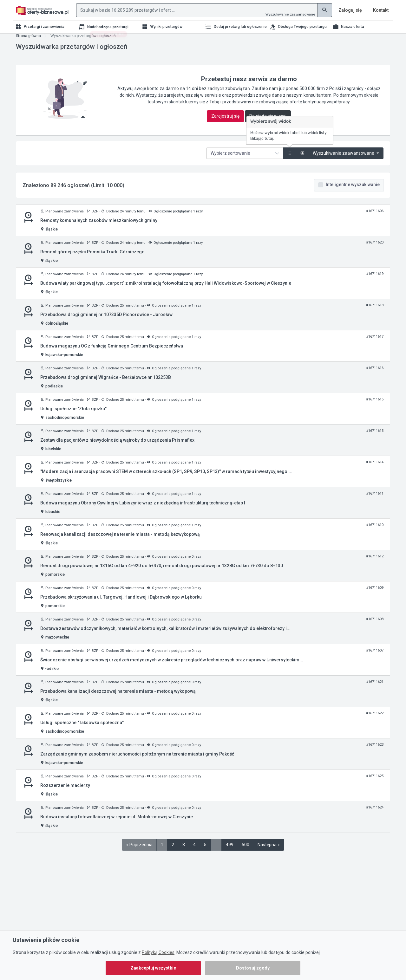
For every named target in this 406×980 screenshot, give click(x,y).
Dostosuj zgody (253, 968)
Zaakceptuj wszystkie (153, 968)
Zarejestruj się (225, 124)
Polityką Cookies (158, 952)
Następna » (269, 853)
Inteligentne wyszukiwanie (353, 192)
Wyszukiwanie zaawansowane (290, 14)
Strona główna (28, 44)
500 (246, 853)
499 (230, 853)
